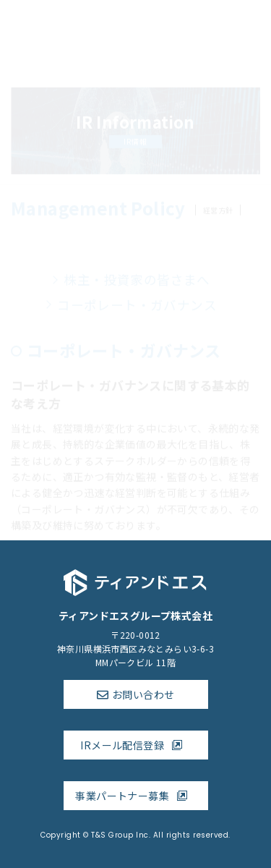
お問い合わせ (143, 694)
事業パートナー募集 (135, 796)
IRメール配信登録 (135, 745)
